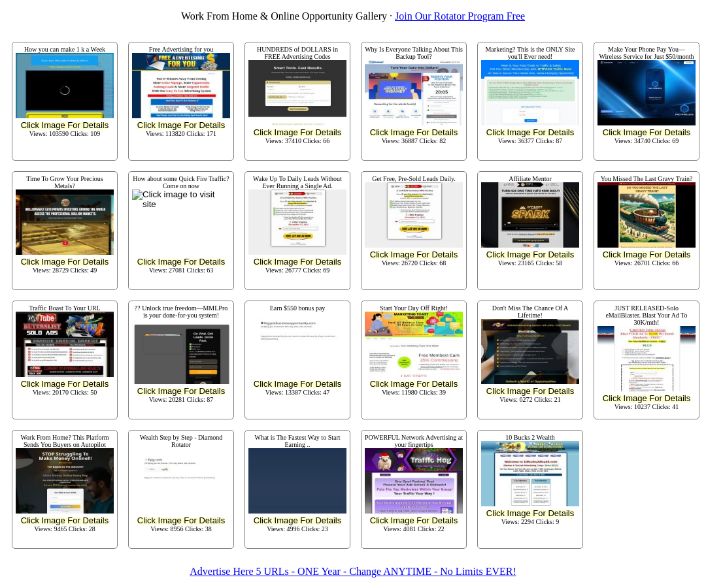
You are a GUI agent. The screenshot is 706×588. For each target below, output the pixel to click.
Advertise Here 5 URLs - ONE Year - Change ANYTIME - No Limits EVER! (353, 571)
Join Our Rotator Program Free (460, 16)
